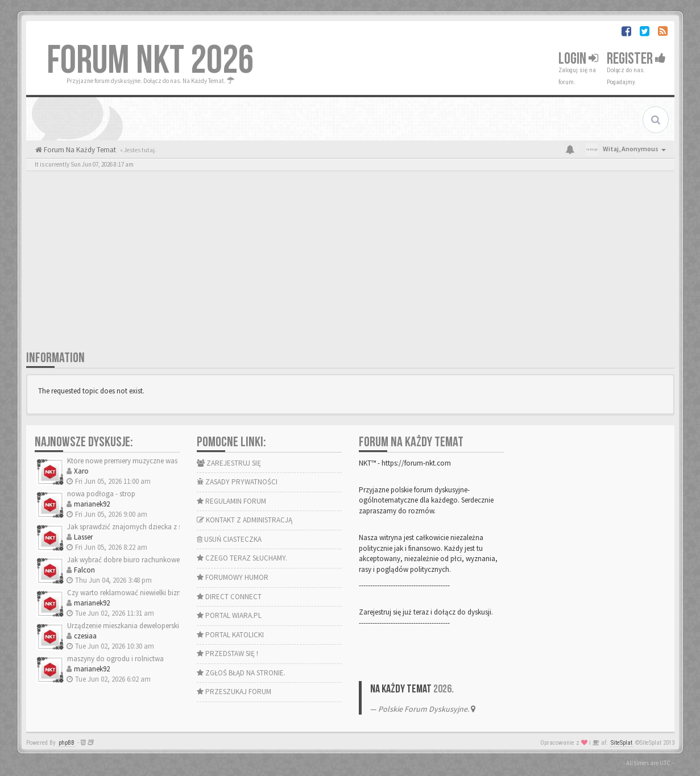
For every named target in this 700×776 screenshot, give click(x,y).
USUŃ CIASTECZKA (229, 539)
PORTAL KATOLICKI (230, 635)
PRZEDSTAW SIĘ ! (227, 653)
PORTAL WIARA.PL (229, 615)
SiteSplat (622, 743)
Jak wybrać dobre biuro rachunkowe (123, 560)
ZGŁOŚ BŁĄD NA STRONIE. (241, 673)
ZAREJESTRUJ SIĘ (229, 463)
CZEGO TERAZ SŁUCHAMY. (242, 558)
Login (578, 59)
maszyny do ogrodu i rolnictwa (115, 659)
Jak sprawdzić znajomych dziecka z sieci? (131, 527)
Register (636, 59)
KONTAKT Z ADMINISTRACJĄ (245, 520)
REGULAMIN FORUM (231, 501)
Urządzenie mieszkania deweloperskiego (129, 626)
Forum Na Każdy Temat (79, 150)
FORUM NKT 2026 (150, 61)
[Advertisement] (350, 264)
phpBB (67, 743)
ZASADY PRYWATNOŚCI (237, 482)
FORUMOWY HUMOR (233, 577)
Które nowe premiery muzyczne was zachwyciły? (142, 461)
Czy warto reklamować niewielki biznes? (129, 593)
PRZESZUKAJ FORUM (234, 692)
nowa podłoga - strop (101, 494)
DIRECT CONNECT (229, 597)
